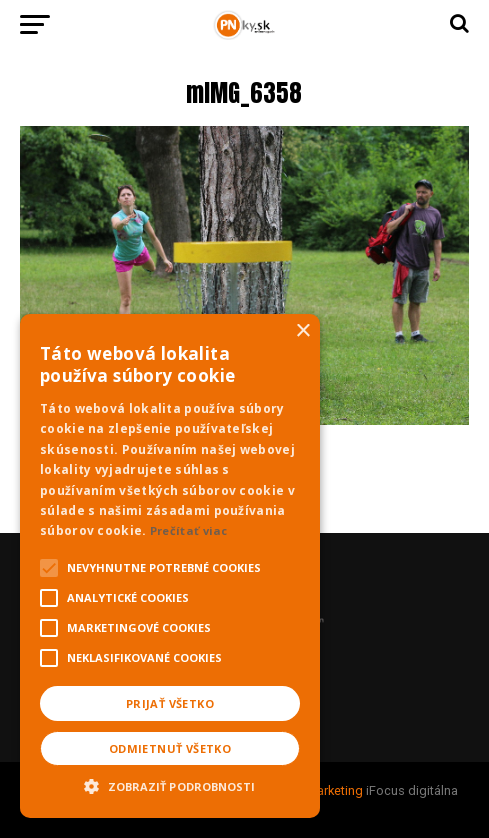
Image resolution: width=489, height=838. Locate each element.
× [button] (302, 331)
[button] (170, 784)
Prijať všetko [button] (170, 703)
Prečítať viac (189, 530)
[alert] (170, 566)
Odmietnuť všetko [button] (170, 748)
